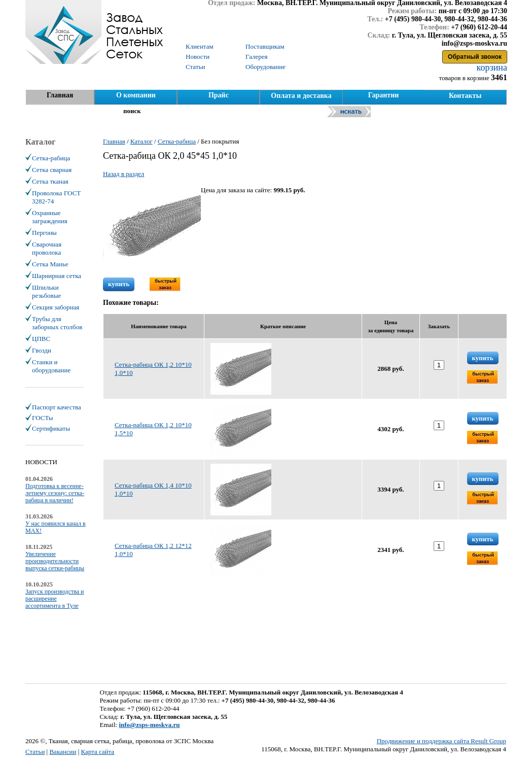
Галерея (257, 57)
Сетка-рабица (51, 158)
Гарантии (384, 95)
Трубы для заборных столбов (57, 323)
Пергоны (44, 233)
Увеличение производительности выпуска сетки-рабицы (55, 561)
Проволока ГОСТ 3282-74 (56, 197)
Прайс (219, 95)
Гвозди (42, 350)
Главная (60, 95)
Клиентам (200, 46)
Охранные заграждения (50, 217)
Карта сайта (98, 752)
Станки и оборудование (51, 366)
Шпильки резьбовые (46, 291)
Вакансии (63, 752)
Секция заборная (56, 307)
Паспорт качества (57, 407)
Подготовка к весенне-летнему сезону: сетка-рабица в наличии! (55, 493)
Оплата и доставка (301, 96)
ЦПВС (41, 339)
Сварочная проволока (47, 248)
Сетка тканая (50, 181)
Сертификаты (51, 428)
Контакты (465, 96)
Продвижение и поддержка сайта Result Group (441, 741)
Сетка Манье (50, 264)
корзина (491, 67)
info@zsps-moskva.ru (149, 725)
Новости (198, 57)
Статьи (35, 752)
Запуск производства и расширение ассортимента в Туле (55, 599)
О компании (136, 95)
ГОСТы (42, 418)
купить (119, 284)
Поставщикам (265, 46)
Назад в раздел (123, 174)
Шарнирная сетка (57, 276)
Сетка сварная (52, 170)
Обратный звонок (475, 57)
